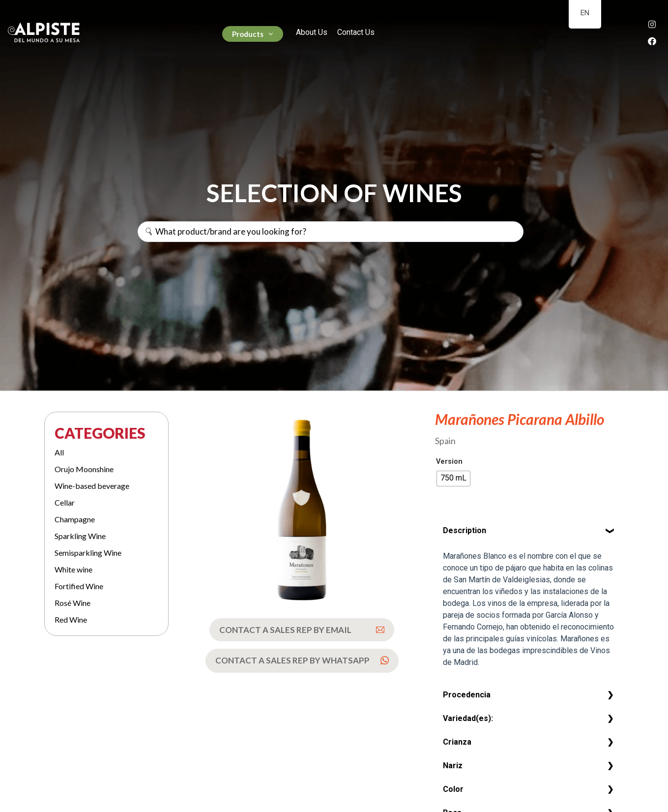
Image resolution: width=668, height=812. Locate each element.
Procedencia (467, 695)
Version (449, 462)
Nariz (453, 766)
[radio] (453, 479)
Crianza (457, 742)
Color (453, 789)
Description (465, 530)
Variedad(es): (468, 718)
